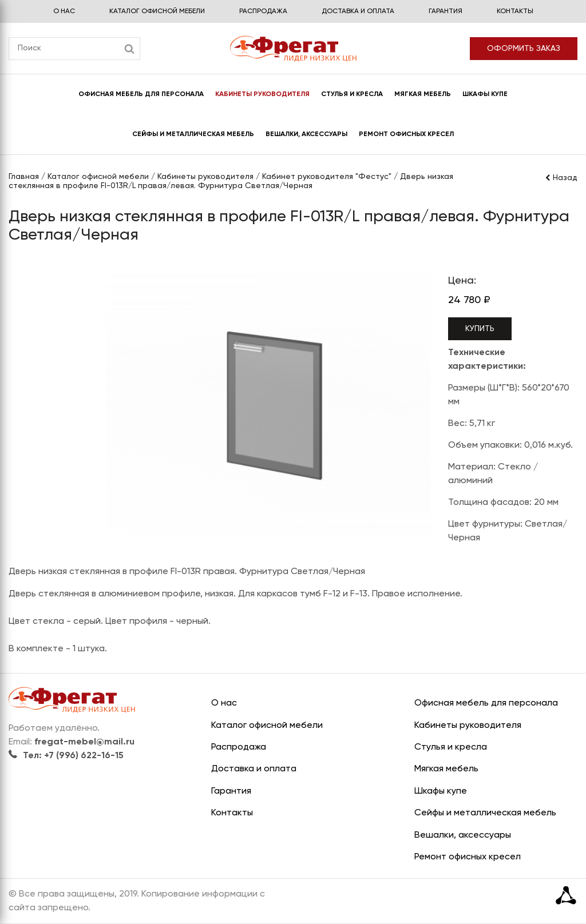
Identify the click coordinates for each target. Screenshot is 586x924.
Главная (24, 177)
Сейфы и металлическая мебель (193, 134)
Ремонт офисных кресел (406, 134)
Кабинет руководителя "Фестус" (327, 177)
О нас (64, 11)
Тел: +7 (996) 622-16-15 (66, 756)
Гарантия (446, 11)
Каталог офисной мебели (157, 11)
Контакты (515, 11)
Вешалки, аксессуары (306, 134)
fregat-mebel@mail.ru (84, 742)
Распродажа (263, 11)
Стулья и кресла (352, 94)
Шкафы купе (485, 94)
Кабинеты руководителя (262, 94)
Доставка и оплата (358, 11)
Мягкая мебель (423, 94)
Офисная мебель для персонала (141, 94)
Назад (561, 178)
